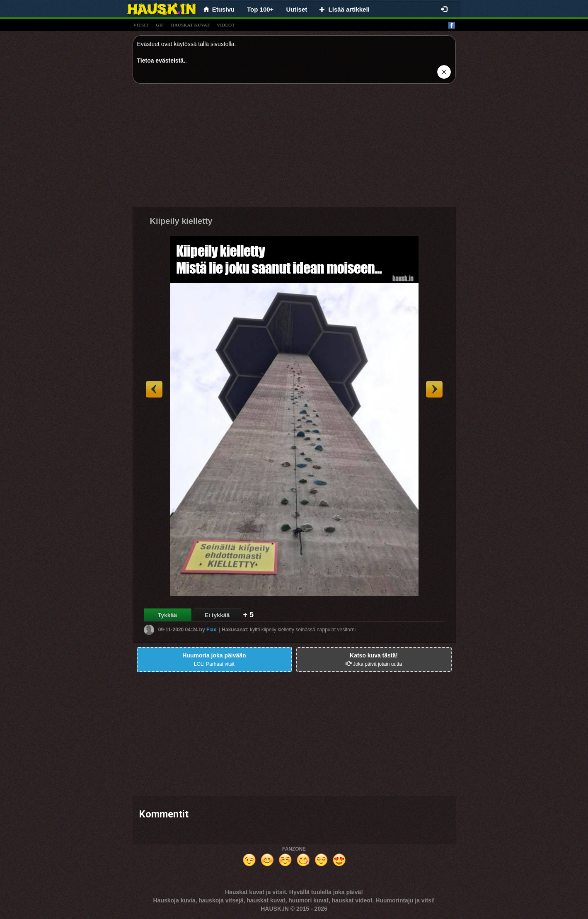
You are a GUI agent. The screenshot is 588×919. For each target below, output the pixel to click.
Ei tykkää (217, 615)
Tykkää (167, 615)
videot (226, 25)
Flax (211, 630)
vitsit (141, 25)
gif (160, 25)
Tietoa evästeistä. (161, 61)
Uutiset (296, 9)
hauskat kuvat (190, 25)
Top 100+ (260, 9)
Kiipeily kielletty (181, 221)
